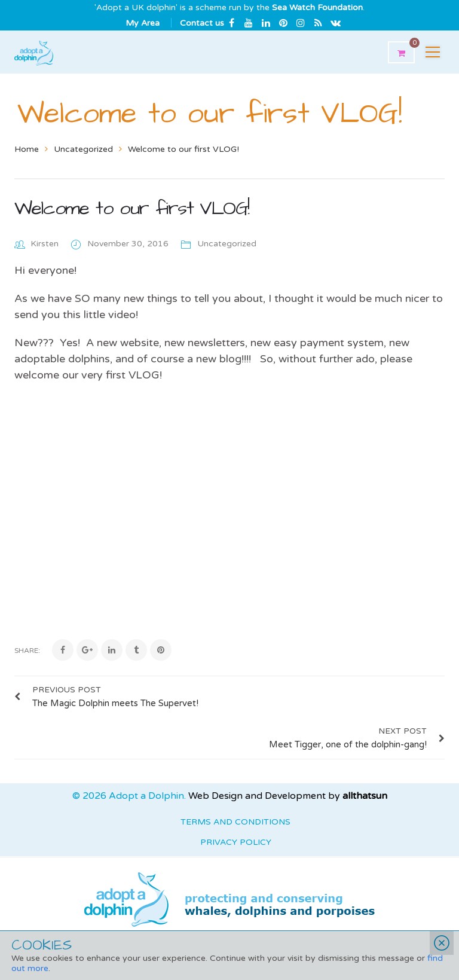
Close (442, 943)
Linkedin (266, 23)
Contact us (202, 23)
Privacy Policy (236, 801)
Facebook (231, 23)
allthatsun (365, 755)
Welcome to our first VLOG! (131, 208)
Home (27, 149)
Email (335, 23)
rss (318, 23)
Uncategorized (83, 149)
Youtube (249, 23)
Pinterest (283, 23)
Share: (27, 651)
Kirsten (45, 244)
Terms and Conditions (235, 781)
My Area (143, 23)
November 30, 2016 (129, 244)
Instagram (301, 23)
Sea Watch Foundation (317, 7)
